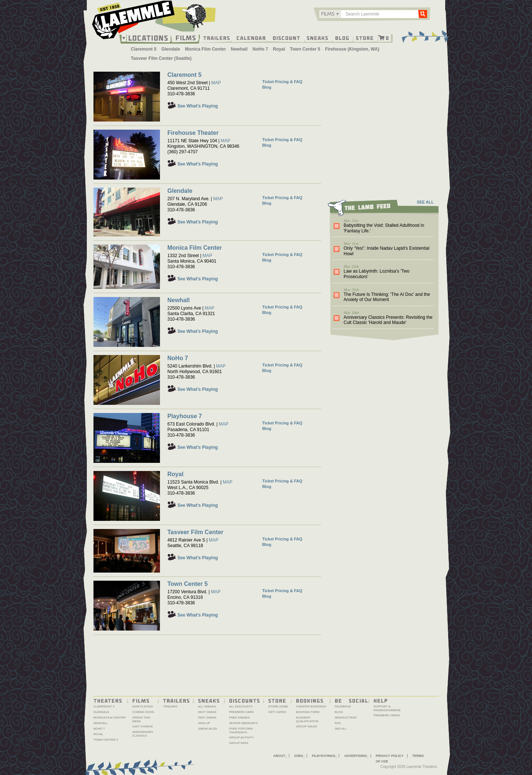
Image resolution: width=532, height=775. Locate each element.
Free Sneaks (239, 718)
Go (423, 14)
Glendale (171, 49)
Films (186, 37)
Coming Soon (143, 712)
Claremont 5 (144, 49)
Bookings (310, 700)
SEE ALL (425, 202)
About (279, 756)
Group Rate (239, 743)
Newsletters (346, 718)
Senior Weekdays (243, 723)
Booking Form (308, 712)
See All (341, 729)
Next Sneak (207, 712)
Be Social (352, 700)
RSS (338, 723)
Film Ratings (323, 756)
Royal (279, 49)
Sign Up (204, 723)
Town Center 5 (305, 49)
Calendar (251, 38)
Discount (287, 38)
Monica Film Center (206, 49)
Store (365, 38)
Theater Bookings (311, 706)
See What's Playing (198, 106)
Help (381, 700)
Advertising (355, 756)
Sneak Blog (208, 729)
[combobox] (330, 14)
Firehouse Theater (193, 133)
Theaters (108, 700)
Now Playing (143, 706)
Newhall (239, 49)
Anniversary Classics (143, 734)
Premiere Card (241, 712)
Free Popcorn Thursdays (241, 730)
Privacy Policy (390, 756)
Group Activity (241, 738)
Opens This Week (141, 719)
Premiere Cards (387, 715)
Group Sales (306, 726)
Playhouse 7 (185, 416)
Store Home (278, 706)
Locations (148, 38)
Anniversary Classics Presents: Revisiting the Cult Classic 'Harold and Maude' (388, 320)
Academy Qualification (307, 719)
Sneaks (318, 38)
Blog (342, 38)
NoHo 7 (260, 49)
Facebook (343, 706)
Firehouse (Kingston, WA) (352, 49)
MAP (216, 83)
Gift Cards (277, 712)
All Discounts (241, 706)
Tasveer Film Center (195, 532)
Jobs (299, 756)
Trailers (217, 38)
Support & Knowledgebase (387, 708)
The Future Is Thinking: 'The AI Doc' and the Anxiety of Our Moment (387, 297)
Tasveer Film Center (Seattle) (161, 58)
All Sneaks (207, 706)
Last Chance (143, 726)
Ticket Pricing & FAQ (282, 82)
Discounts (245, 700)
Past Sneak (207, 718)
